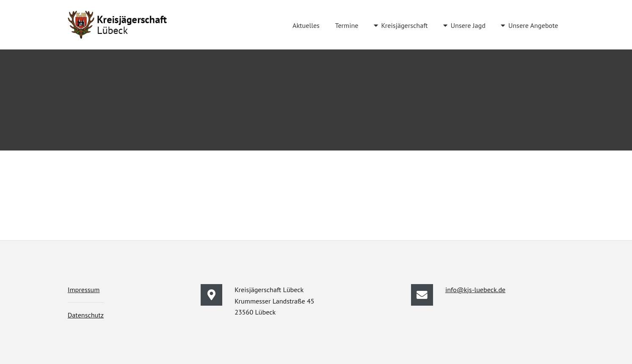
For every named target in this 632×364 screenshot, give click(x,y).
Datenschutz (86, 315)
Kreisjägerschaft (404, 25)
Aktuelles (306, 25)
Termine (347, 25)
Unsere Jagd (468, 25)
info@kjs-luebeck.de (475, 290)
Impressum (84, 290)
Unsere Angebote (533, 25)
